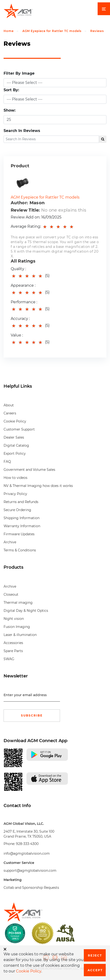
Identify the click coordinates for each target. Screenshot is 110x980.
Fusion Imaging (17, 627)
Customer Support (19, 429)
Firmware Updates (19, 534)
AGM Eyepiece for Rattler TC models (52, 31)
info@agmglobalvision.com (27, 853)
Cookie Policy (15, 421)
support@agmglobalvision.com (30, 871)
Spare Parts (13, 651)
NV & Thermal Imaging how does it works (38, 486)
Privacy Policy (15, 494)
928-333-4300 (27, 844)
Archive (10, 542)
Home (9, 31)
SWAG (9, 659)
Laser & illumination (20, 635)
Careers (10, 413)
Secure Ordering (17, 510)
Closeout (11, 594)
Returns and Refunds (21, 502)
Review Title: (25, 210)
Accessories (13, 643)
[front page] (55, 912)
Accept (95, 970)
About (9, 405)
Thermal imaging (18, 603)
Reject (95, 955)
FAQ (7, 462)
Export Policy (15, 454)
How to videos (15, 478)
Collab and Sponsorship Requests (31, 888)
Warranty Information (22, 526)
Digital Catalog (16, 445)
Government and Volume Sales (29, 470)
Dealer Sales (14, 437)
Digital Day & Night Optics (26, 611)
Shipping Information (22, 518)
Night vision (14, 619)
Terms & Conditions (20, 550)
